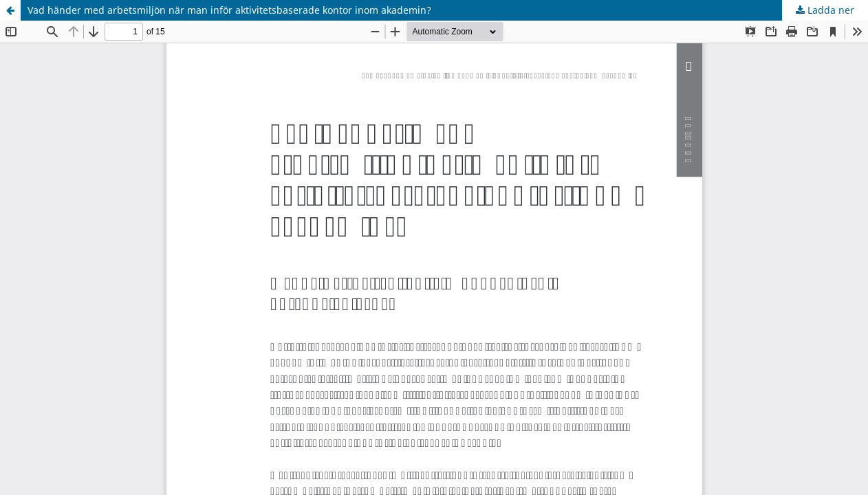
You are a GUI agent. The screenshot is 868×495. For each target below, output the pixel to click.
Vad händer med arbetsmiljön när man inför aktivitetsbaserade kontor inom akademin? (229, 10)
